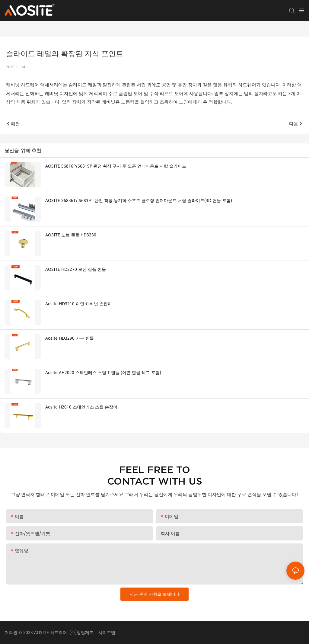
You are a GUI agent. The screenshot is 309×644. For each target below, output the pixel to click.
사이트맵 (107, 632)
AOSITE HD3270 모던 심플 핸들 (76, 269)
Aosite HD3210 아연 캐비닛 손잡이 (79, 304)
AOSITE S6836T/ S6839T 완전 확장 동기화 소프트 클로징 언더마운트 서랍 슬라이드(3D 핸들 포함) (139, 200)
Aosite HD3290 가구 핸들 (70, 338)
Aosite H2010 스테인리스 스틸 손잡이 (81, 407)
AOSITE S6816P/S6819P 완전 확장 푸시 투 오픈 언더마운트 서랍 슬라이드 (116, 166)
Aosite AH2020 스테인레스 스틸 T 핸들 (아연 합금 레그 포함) (103, 372)
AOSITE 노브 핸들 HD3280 (71, 235)
